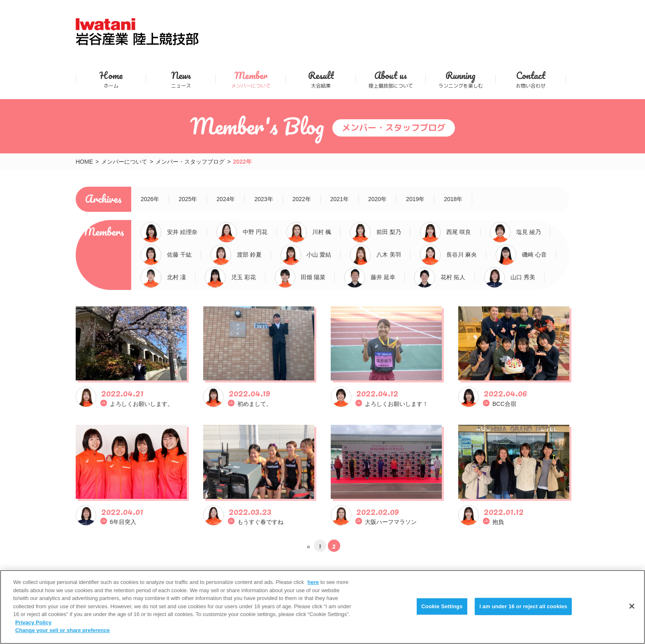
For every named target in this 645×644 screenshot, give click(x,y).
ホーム (111, 79)
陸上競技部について (391, 79)
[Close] (632, 606)
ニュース (181, 79)
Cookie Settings (442, 606)
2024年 (226, 199)
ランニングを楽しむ (461, 79)
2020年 (377, 199)
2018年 (453, 199)
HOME (84, 162)
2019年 (415, 199)
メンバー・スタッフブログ (190, 162)
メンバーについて (251, 79)
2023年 (263, 199)
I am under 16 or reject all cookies (523, 606)
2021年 (340, 199)
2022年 (302, 199)
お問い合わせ (531, 79)
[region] (322, 607)
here (313, 582)
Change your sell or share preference (63, 630)
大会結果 (321, 79)
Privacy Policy (33, 622)
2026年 (150, 199)
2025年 (188, 199)
